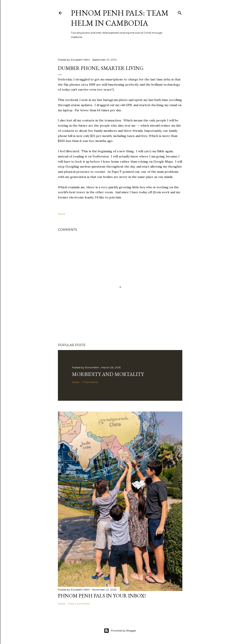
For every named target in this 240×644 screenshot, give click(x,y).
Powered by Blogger (120, 631)
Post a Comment (79, 604)
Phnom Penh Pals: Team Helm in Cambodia (120, 18)
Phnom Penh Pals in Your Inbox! (102, 596)
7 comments (90, 382)
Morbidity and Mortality (108, 374)
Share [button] (61, 214)
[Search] (180, 12)
